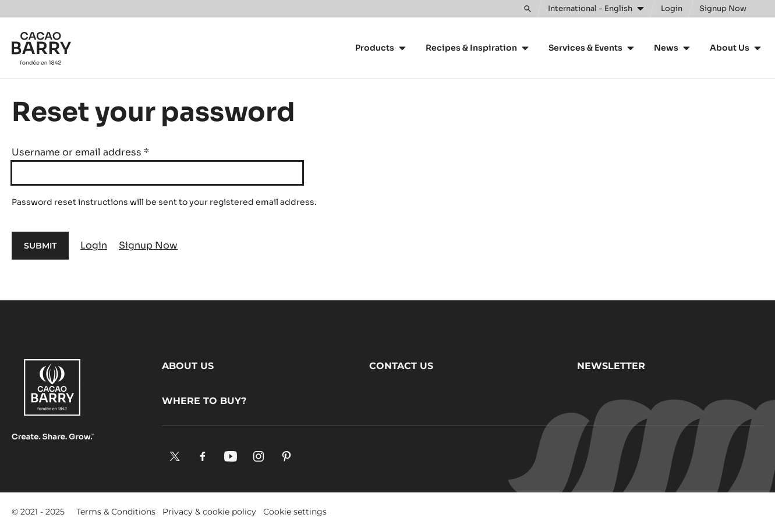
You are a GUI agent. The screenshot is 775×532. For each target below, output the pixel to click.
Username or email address (80, 152)
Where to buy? (204, 401)
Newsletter (611, 366)
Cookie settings (295, 512)
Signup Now (148, 245)
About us (188, 366)
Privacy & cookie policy (209, 512)
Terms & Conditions (116, 512)
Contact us (401, 366)
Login (94, 245)
